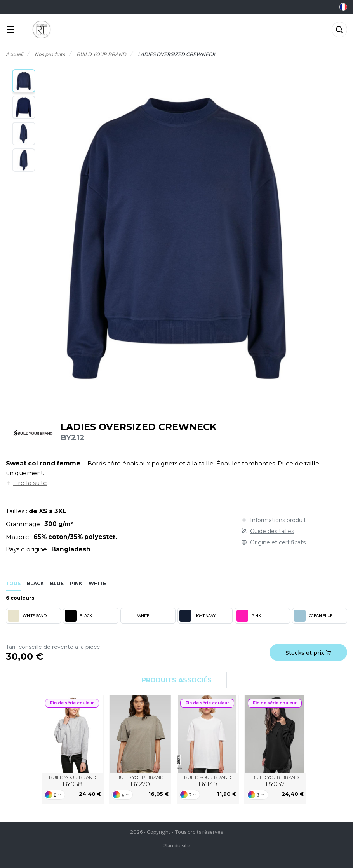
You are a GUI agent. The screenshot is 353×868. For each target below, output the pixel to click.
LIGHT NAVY (198, 616)
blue (57, 583)
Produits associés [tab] (177, 680)
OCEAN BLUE (313, 616)
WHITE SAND (27, 616)
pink (76, 583)
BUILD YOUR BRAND (72, 781)
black (35, 583)
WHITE (136, 616)
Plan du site (176, 846)
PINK (249, 616)
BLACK (78, 616)
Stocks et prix (308, 653)
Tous (13, 583)
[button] (24, 81)
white (97, 583)
